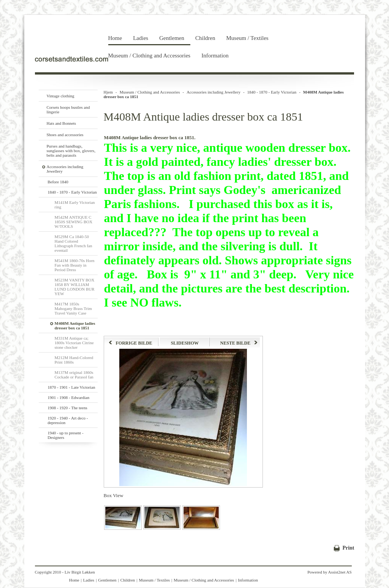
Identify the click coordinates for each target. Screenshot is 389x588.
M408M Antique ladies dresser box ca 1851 (75, 326)
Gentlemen (172, 38)
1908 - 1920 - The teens (67, 408)
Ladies (141, 38)
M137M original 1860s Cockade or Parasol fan (74, 375)
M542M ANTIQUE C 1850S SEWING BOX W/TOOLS (74, 222)
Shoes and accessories (65, 135)
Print (348, 548)
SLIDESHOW (185, 343)
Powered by (317, 572)
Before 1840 (58, 182)
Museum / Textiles (247, 38)
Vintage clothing (61, 96)
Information (215, 56)
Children (205, 38)
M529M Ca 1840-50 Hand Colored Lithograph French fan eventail (74, 243)
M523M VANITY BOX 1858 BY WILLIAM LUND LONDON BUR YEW (75, 287)
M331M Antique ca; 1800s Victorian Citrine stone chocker (74, 343)
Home (115, 38)
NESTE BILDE (239, 343)
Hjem (108, 92)
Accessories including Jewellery (213, 92)
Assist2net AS (340, 572)
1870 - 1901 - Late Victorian (71, 387)
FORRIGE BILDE (130, 343)
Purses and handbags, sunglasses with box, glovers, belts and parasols (71, 151)
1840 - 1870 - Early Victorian (72, 192)
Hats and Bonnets (62, 123)
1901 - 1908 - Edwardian (68, 397)
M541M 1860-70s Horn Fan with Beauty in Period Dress (75, 265)
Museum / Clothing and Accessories (149, 56)
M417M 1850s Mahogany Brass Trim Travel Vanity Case (73, 308)
